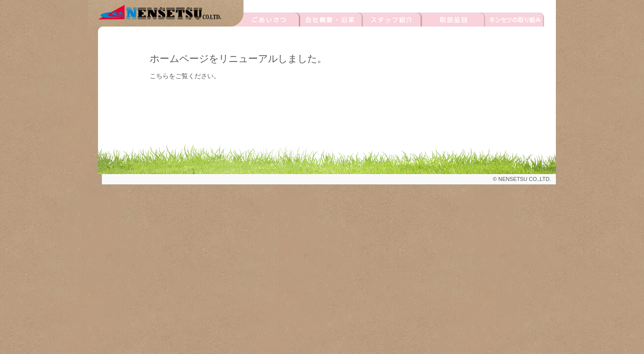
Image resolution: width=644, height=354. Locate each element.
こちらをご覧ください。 (185, 76)
